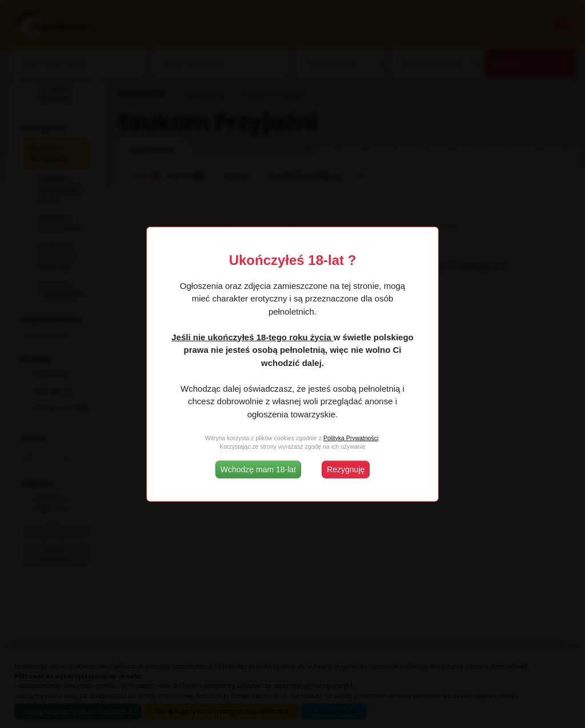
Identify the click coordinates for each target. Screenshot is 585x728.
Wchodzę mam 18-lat (258, 469)
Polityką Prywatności (351, 437)
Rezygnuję (346, 469)
